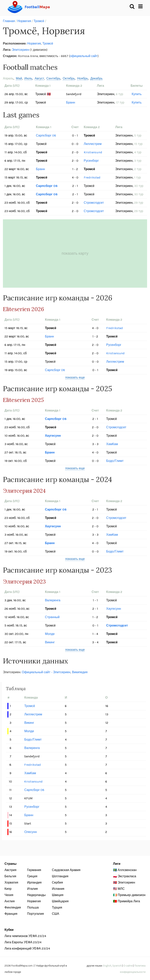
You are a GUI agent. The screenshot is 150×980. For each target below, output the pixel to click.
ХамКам (112, 444)
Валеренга (53, 600)
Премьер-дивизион (132, 895)
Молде (50, 634)
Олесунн (30, 832)
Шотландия (60, 876)
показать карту (75, 253)
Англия (10, 901)
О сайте (128, 966)
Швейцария (60, 901)
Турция (57, 907)
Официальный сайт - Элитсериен (46, 672)
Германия (34, 870)
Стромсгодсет (94, 203)
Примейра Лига (129, 901)
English (107, 966)
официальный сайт (84, 56)
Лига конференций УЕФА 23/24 (27, 948)
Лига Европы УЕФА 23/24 (23, 942)
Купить (137, 94)
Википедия (80, 672)
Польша (33, 907)
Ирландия (34, 882)
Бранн (71, 102)
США (56, 914)
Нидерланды (36, 895)
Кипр (8, 889)
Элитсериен (21, 50)
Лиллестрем (93, 144)
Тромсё (39, 21)
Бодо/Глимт (115, 461)
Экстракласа (127, 876)
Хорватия (11, 882)
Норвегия (24, 21)
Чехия (9, 895)
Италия (32, 889)
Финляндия (13, 907)
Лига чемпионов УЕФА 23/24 (25, 936)
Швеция (58, 895)
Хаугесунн (53, 436)
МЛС (121, 889)
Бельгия (10, 876)
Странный (52, 617)
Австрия (10, 870)
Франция (11, 914)
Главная (9, 21)
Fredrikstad (92, 177)
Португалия (36, 914)
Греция (32, 876)
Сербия (57, 882)
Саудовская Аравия (66, 870)
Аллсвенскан (127, 870)
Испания (58, 889)
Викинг (50, 642)
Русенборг (91, 161)
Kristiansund (93, 152)
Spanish (117, 966)
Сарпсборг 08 (46, 135)
